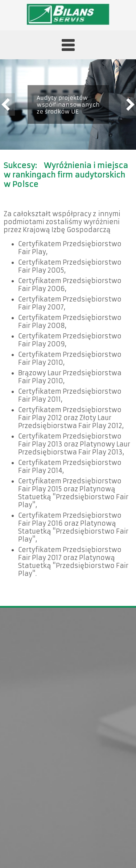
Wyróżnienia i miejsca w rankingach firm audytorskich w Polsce (66, 175)
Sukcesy (19, 166)
